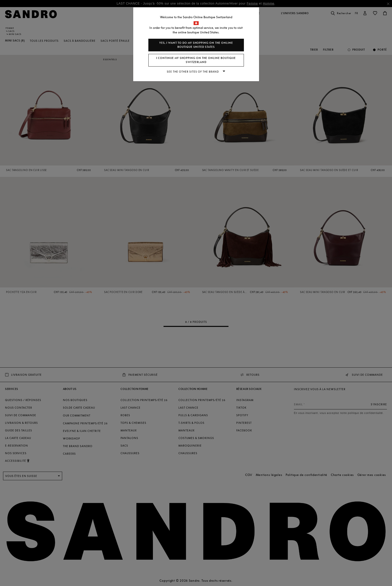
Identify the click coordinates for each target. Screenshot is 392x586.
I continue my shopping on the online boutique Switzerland (196, 60)
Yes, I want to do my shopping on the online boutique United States (196, 45)
